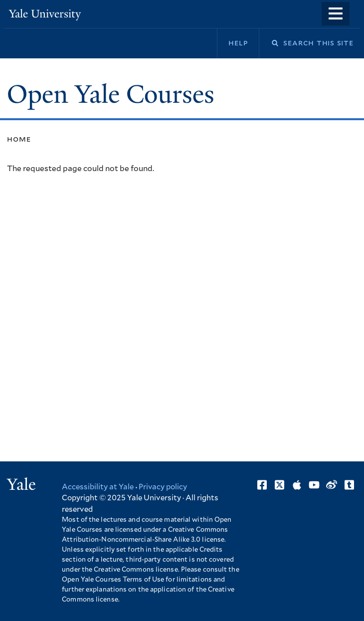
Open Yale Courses (111, 94)
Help (238, 43)
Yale (21, 484)
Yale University (45, 14)
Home (19, 139)
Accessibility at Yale (98, 487)
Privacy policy (163, 487)
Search (269, 43)
